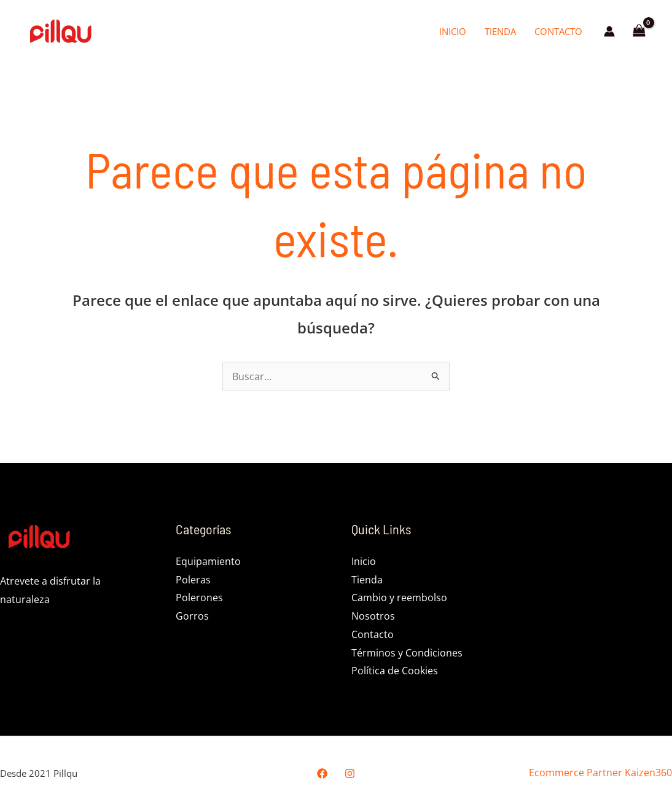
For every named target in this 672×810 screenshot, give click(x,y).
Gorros (192, 616)
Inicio (453, 31)
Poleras (193, 580)
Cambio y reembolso (399, 598)
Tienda (500, 31)
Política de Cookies (395, 671)
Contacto (558, 31)
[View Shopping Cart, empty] (639, 31)
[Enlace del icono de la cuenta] (609, 31)
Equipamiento (208, 561)
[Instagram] (350, 773)
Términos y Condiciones (407, 653)
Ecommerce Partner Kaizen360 (600, 773)
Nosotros (373, 616)
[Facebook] (322, 773)
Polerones (199, 598)
